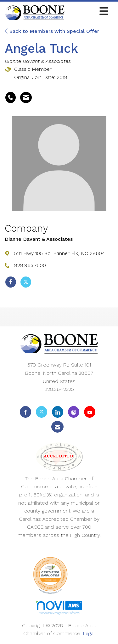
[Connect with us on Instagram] (74, 412)
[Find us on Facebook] (25, 412)
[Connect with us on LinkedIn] (58, 412)
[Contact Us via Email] (57, 427)
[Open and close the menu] (88, 12)
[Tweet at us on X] (42, 412)
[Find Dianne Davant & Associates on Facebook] (11, 282)
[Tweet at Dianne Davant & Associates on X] (26, 282)
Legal (89, 633)
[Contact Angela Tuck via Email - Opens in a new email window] (26, 98)
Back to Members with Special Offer (52, 31)
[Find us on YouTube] (90, 412)
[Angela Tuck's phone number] (11, 98)
